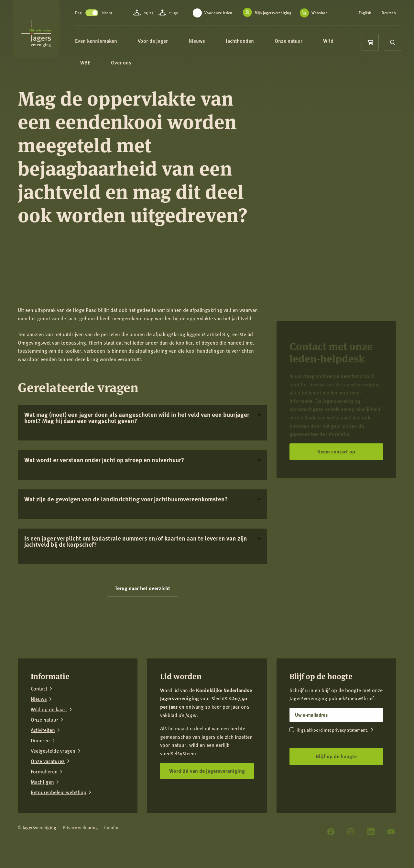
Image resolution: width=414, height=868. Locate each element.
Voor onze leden (221, 13)
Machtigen (42, 782)
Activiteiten (43, 730)
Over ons (138, 69)
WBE (102, 69)
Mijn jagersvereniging (276, 13)
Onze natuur (305, 45)
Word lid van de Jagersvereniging (207, 771)
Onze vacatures (48, 761)
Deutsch (366, 17)
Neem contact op (336, 451)
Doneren (40, 740)
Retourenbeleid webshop (59, 792)
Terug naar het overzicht (142, 588)
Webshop (213, 20)
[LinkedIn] (371, 832)
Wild (345, 45)
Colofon (112, 827)
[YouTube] (391, 832)
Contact (39, 689)
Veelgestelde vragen (53, 751)
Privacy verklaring (80, 827)
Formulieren (44, 771)
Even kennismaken (113, 45)
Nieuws (213, 45)
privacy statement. (350, 730)
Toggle (105, 15)
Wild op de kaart (49, 709)
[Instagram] (351, 832)
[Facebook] (331, 832)
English (366, 13)
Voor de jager (169, 45)
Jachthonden (256, 45)
